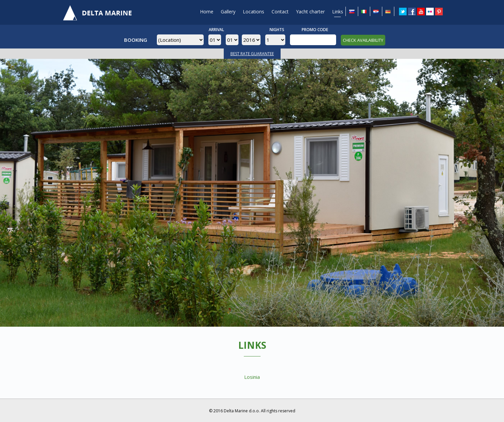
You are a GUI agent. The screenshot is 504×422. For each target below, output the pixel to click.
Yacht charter (310, 12)
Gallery (228, 12)
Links (338, 12)
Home (207, 12)
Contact (280, 12)
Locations (254, 12)
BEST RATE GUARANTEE (252, 54)
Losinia (252, 377)
